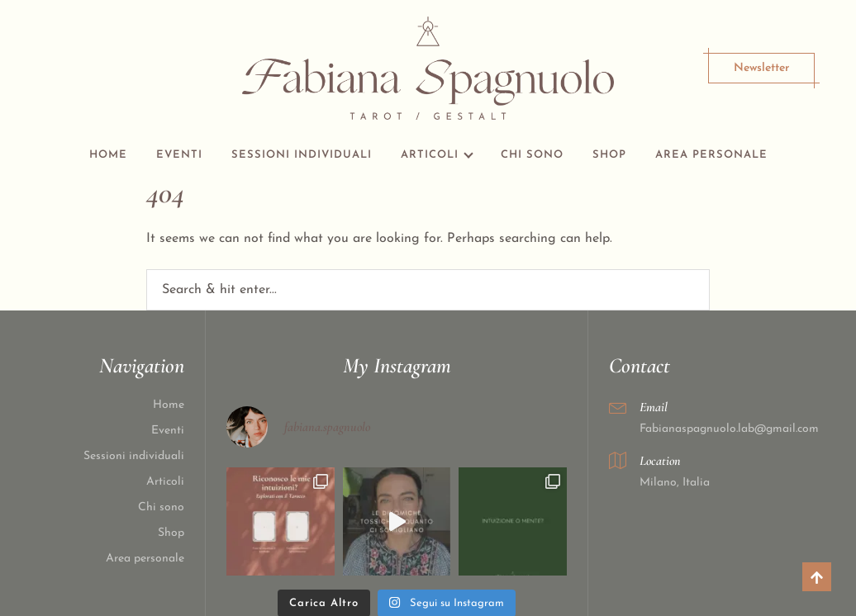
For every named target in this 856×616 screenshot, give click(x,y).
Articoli (430, 155)
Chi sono (532, 155)
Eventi (179, 155)
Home (108, 155)
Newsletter (761, 68)
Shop (609, 155)
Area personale (711, 155)
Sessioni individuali (302, 155)
